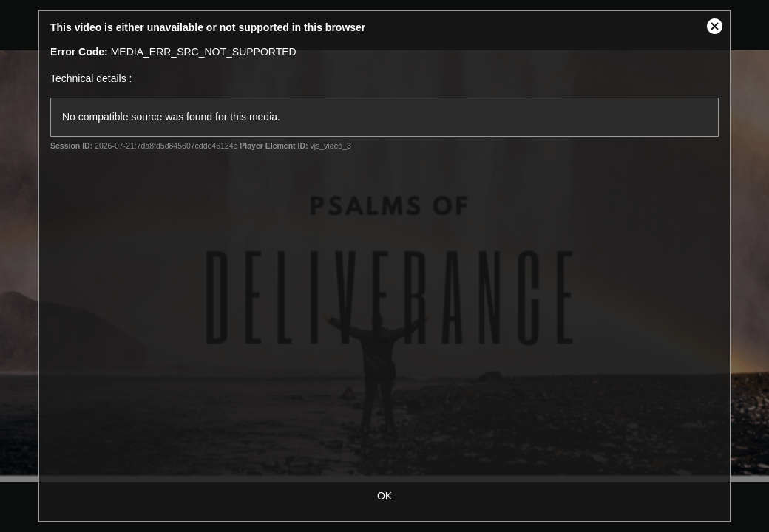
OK (384, 496)
